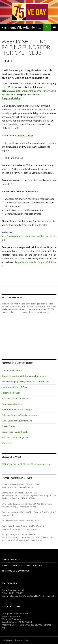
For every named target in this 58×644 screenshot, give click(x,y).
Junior (21, 135)
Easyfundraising (11, 98)
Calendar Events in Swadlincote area (19, 415)
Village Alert (8, 443)
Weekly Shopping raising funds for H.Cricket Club (25, 382)
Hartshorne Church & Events (16, 387)
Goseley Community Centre (15, 571)
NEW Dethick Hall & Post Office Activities (22, 565)
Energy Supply (8, 426)
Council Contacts (11, 560)
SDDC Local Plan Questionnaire (17, 421)
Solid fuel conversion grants (15, 398)
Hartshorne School (11, 393)
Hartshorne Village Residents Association (22, 27)
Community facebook (12, 370)
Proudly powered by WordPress (15, 640)
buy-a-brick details (25, 262)
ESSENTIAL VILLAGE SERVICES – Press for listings (27, 464)
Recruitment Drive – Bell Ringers (17, 409)
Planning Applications (12, 404)
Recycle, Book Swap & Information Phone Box (24, 376)
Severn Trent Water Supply (15, 432)
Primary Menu (54, 27)
